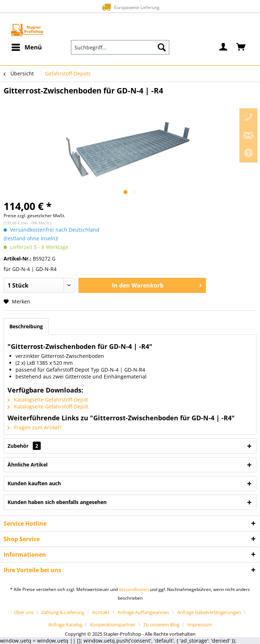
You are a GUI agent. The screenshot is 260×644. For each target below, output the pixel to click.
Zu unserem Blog (161, 625)
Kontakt (101, 612)
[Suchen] (162, 47)
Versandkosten (134, 589)
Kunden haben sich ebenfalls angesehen (57, 502)
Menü (27, 46)
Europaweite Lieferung (130, 7)
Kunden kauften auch (34, 483)
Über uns (24, 612)
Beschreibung (26, 326)
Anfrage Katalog (65, 625)
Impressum (200, 625)
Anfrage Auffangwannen (143, 612)
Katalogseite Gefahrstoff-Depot (48, 400)
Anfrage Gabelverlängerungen (209, 612)
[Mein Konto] (224, 47)
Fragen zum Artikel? (35, 427)
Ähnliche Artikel (28, 465)
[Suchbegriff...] (120, 47)
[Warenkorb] (241, 47)
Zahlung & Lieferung (63, 612)
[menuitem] (26, 47)
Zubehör (24, 446)
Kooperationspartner (113, 625)
